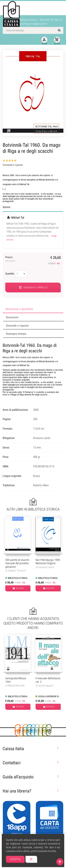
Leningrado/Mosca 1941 (16, 680)
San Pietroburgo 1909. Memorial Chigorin (48, 562)
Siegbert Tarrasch (17, 571)
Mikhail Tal (18, 218)
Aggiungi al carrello (33, 287)
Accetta (15, 859)
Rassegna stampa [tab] (16, 334)
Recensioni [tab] (12, 317)
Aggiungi (18, 588)
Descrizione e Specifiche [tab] (19, 309)
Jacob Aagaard (45, 686)
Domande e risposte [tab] (17, 326)
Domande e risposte (13, 165)
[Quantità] (21, 274)
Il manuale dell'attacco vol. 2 (48, 680)
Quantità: (10, 274)
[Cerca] (33, 30)
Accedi (44, 41)
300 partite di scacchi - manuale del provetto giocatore (18, 563)
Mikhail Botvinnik (16, 686)
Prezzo (10, 259)
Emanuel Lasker (46, 567)
